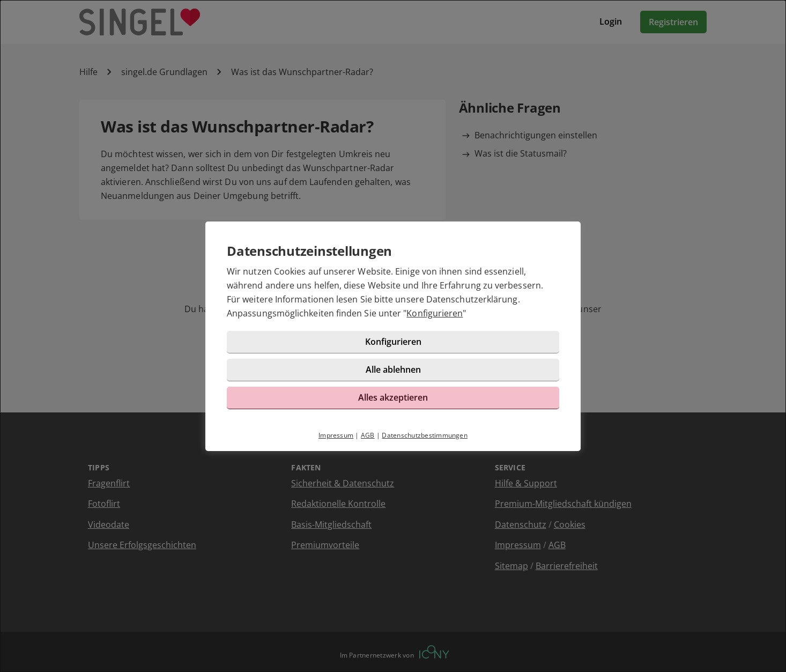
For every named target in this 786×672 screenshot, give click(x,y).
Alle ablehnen (393, 370)
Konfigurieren (435, 313)
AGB (368, 435)
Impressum (336, 435)
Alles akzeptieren (393, 397)
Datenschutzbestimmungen (425, 435)
